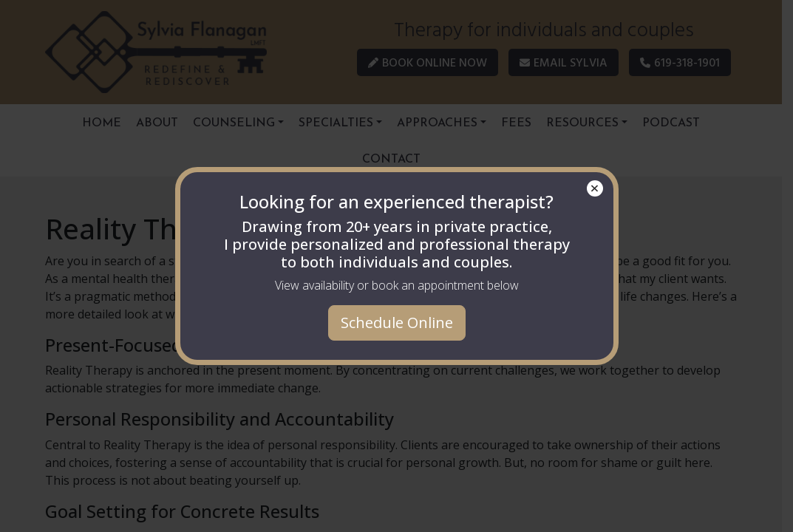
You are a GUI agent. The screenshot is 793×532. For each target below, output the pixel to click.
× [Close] (595, 188)
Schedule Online (397, 323)
